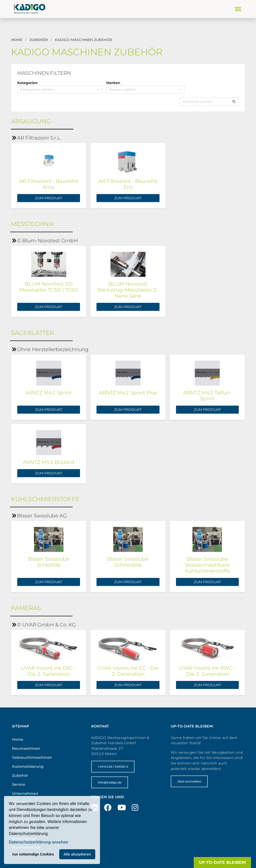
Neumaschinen (26, 748)
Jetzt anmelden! (189, 781)
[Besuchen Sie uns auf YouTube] (122, 808)
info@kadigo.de (110, 782)
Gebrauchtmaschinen (32, 757)
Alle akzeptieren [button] (77, 854)
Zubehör (39, 40)
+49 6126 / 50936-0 (113, 767)
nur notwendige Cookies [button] (33, 854)
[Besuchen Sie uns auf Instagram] (135, 808)
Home (17, 40)
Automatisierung (28, 766)
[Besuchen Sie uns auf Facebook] (108, 808)
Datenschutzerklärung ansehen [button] (38, 842)
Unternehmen (25, 793)
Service (19, 784)
